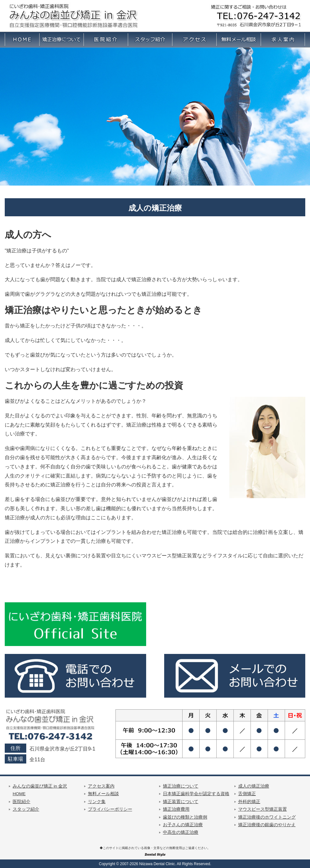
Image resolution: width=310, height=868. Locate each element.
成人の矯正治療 (254, 786)
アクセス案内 (101, 786)
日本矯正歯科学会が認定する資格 (196, 794)
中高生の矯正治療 (181, 832)
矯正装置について (181, 802)
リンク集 (97, 802)
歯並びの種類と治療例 (185, 817)
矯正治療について (181, 786)
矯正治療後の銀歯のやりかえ (267, 825)
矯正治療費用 (176, 809)
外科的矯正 (249, 802)
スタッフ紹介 (26, 809)
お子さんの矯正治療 (183, 825)
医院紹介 (22, 802)
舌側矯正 (247, 794)
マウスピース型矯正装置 (263, 809)
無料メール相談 (103, 794)
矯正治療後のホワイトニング (267, 817)
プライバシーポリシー (110, 809)
